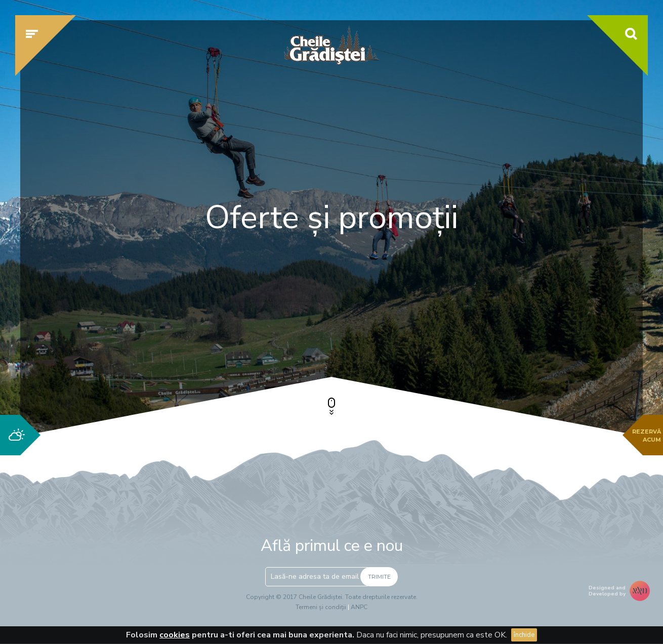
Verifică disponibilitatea (526, 332)
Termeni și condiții (321, 607)
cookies (175, 635)
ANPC (359, 607)
